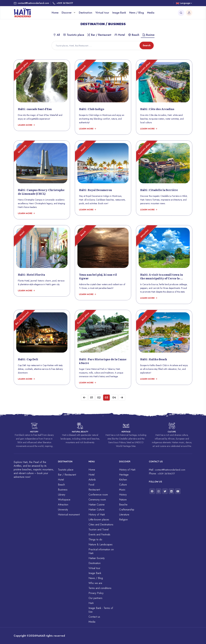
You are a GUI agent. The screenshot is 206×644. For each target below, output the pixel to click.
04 (114, 398)
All (56, 35)
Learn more (26, 125)
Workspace (64, 500)
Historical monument (69, 515)
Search (147, 45)
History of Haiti (97, 515)
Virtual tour (102, 13)
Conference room (98, 495)
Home (55, 13)
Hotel (120, 35)
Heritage (124, 475)
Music (122, 490)
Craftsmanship (127, 510)
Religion (123, 520)
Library (62, 495)
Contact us (94, 617)
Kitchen (123, 480)
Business (149, 35)
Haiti (39, 636)
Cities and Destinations (101, 525)
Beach (134, 35)
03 (106, 398)
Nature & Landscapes (101, 544)
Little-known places (99, 520)
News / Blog (137, 13)
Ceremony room (97, 500)
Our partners (95, 598)
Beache (123, 505)
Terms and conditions (100, 588)
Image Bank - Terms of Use (101, 610)
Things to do (95, 539)
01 (92, 398)
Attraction (63, 505)
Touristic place (74, 35)
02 (99, 398)
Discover (67, 13)
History (123, 495)
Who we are (95, 583)
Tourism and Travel (99, 530)
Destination (86, 13)
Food (91, 485)
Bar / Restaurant (99, 35)
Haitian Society (97, 558)
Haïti (91, 603)
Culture (123, 485)
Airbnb (92, 480)
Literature (124, 515)
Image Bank (119, 13)
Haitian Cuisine (97, 505)
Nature (123, 500)
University (63, 510)
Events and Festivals (99, 534)
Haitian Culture (96, 510)
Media (151, 13)
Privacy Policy (96, 593)
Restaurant (94, 490)
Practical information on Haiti (101, 551)
